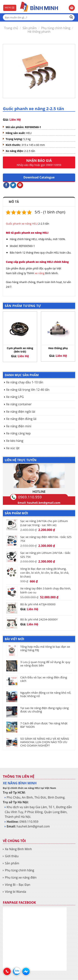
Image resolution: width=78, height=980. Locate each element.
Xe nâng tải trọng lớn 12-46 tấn (28, 390)
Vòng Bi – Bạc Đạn (18, 885)
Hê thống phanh (39, 32)
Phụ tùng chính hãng (56, 28)
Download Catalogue (39, 177)
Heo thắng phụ (58, 348)
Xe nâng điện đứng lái (21, 419)
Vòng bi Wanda (16, 892)
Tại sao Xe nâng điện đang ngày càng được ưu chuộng (44, 710)
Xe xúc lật (13, 448)
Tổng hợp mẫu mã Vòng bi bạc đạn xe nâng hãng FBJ (45, 648)
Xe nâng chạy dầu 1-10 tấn (25, 382)
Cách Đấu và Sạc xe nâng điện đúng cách (44, 679)
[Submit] (71, 17)
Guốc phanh (13, 224)
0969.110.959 (30, 497)
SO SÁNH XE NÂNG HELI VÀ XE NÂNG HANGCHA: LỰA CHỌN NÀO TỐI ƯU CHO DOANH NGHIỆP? (45, 742)
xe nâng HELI (30, 224)
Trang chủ (11, 28)
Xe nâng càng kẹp (18, 433)
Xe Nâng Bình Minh (18, 849)
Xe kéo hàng (15, 441)
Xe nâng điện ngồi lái (21, 412)
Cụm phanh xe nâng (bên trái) (20, 350)
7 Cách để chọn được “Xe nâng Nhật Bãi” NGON (44, 725)
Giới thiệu (12, 856)
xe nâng (39, 273)
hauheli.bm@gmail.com (44, 503)
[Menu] (10, 8)
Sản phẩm (30, 28)
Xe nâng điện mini (19, 426)
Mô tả (14, 202)
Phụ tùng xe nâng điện (21, 877)
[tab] (39, 202)
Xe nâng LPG (15, 397)
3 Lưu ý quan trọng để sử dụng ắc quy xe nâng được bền (45, 664)
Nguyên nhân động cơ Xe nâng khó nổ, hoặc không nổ (46, 694)
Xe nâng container (19, 404)
